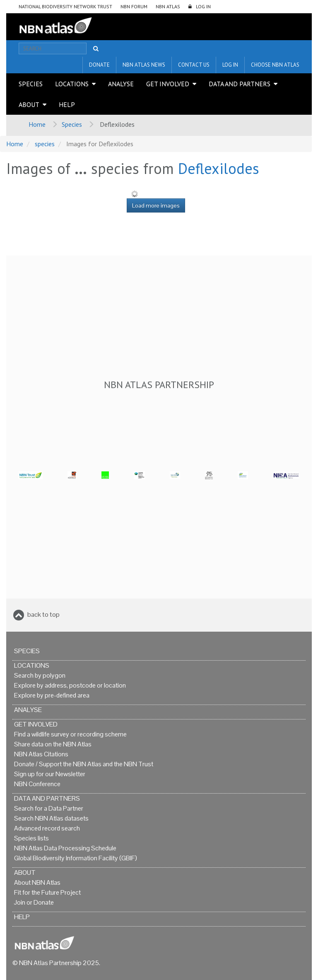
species (45, 144)
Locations (72, 84)
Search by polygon (40, 675)
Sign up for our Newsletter (50, 774)
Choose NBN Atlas (275, 65)
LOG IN (203, 6)
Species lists (31, 838)
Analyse (121, 84)
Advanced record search (47, 828)
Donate (99, 65)
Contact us (194, 65)
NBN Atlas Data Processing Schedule (65, 848)
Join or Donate (34, 902)
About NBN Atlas (37, 882)
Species (31, 84)
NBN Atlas (168, 6)
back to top (43, 614)
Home (37, 124)
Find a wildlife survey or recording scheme (70, 734)
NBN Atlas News (144, 65)
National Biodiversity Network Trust (65, 6)
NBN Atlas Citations (41, 754)
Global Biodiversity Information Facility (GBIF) (76, 858)
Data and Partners (240, 84)
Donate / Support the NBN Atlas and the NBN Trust (84, 764)
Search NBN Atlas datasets (51, 818)
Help (67, 104)
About (29, 104)
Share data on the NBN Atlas (53, 744)
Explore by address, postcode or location (70, 685)
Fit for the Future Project (47, 892)
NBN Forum (134, 6)
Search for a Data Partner (49, 808)
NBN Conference (37, 784)
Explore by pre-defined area (52, 695)
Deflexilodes (219, 168)
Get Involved (168, 84)
